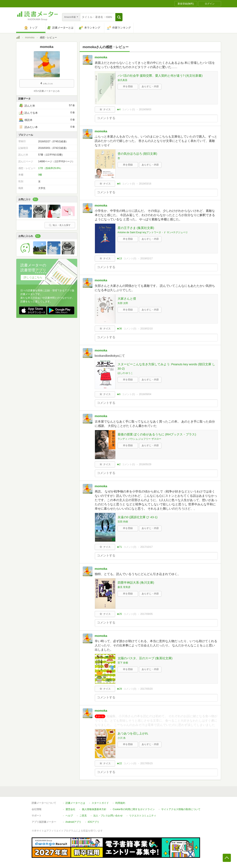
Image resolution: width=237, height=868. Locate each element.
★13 (119, 258)
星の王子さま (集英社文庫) (136, 228)
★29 (119, 689)
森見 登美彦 (124, 587)
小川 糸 (122, 738)
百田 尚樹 (123, 522)
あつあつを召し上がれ (133, 733)
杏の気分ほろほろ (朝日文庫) (137, 154)
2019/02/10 (147, 329)
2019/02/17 (147, 258)
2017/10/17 (147, 547)
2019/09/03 (145, 109)
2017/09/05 (147, 614)
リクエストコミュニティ (143, 816)
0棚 (40, 175)
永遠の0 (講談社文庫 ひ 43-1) (138, 517)
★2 (119, 464)
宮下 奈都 (123, 663)
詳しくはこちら (33, 277)
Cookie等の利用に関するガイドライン (134, 809)
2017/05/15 (147, 763)
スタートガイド (100, 803)
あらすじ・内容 (150, 86)
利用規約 (120, 803)
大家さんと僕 (127, 299)
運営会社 (70, 809)
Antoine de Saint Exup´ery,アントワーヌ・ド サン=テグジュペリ (153, 232)
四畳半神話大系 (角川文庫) (136, 583)
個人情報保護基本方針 (94, 809)
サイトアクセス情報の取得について (181, 809)
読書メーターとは (75, 803)
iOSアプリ (93, 822)
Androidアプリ (73, 822)
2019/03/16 (145, 184)
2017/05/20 (147, 689)
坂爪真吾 (122, 80)
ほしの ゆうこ (125, 373)
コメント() (129, 109)
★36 (119, 329)
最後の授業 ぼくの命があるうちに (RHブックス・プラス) (157, 434)
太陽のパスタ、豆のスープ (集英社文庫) (145, 658)
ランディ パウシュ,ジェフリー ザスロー (139, 439)
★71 (119, 547)
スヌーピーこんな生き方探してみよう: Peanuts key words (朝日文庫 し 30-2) (166, 366)
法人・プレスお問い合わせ (108, 816)
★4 (119, 109)
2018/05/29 (145, 464)
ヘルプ (69, 816)
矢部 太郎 (123, 303)
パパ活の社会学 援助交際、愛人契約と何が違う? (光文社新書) (160, 76)
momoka (30, 38)
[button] (119, 17)
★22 (119, 763)
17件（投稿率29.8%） (50, 168)
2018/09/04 (145, 394)
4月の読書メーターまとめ (47, 91)
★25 (119, 614)
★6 (119, 184)
